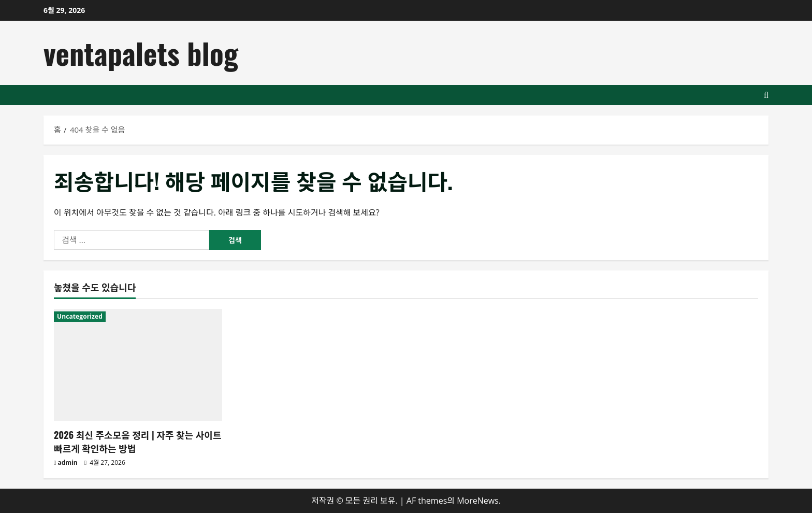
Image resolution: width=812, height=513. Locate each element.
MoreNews (478, 501)
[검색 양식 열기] (766, 95)
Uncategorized (80, 316)
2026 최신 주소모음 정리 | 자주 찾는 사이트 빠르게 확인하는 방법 (137, 441)
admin (68, 462)
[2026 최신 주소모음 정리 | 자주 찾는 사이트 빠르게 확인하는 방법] (138, 365)
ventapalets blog (141, 53)
